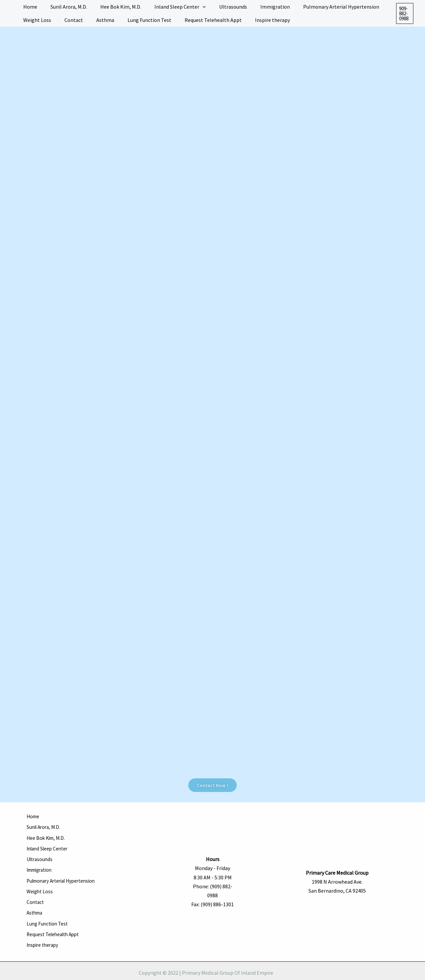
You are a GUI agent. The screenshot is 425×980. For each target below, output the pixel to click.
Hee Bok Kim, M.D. (47, 835)
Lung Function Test (48, 907)
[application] (193, 7)
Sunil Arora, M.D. (45, 826)
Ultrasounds (41, 853)
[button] (404, 13)
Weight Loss (41, 880)
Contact (36, 889)
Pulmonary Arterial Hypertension (65, 871)
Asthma (36, 898)
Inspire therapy (44, 925)
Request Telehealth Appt (55, 916)
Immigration (41, 862)
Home (34, 817)
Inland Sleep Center (49, 844)
